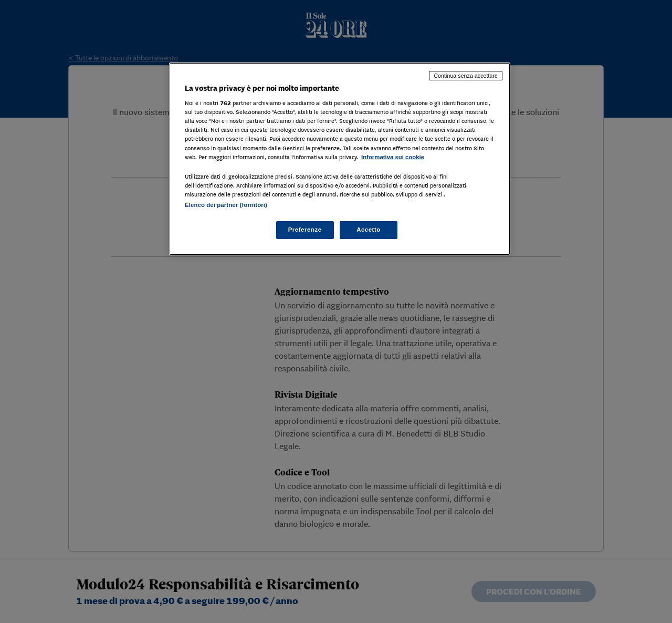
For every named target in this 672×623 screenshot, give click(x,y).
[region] (340, 159)
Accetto (369, 230)
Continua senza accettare (466, 76)
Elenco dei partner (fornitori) (226, 205)
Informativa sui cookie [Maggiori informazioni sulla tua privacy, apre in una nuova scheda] (393, 157)
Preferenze (305, 230)
